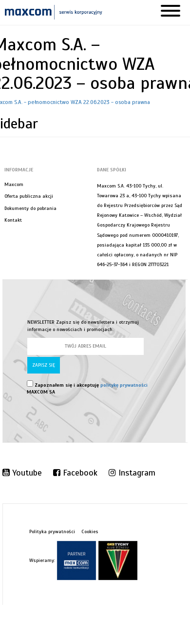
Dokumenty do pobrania (30, 208)
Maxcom (14, 184)
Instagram (132, 473)
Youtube (22, 473)
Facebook (75, 473)
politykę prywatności (124, 385)
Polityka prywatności (52, 531)
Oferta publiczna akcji (29, 196)
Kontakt (13, 220)
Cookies (90, 531)
